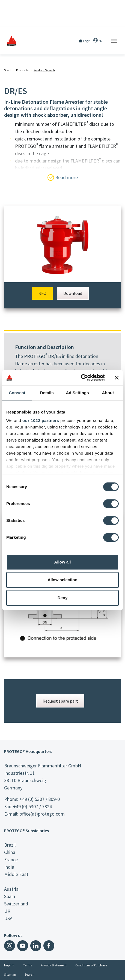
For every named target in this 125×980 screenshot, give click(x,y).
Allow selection (62, 580)
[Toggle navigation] (114, 41)
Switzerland (16, 904)
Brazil (10, 845)
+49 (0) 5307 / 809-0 (40, 799)
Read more (63, 177)
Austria (11, 889)
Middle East (16, 874)
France (11, 860)
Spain (10, 896)
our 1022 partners (41, 420)
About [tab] (108, 393)
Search (29, 974)
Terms (28, 965)
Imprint (9, 965)
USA (8, 918)
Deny (63, 598)
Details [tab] (47, 393)
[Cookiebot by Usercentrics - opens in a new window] (81, 378)
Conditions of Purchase (91, 965)
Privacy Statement (54, 965)
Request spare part (60, 701)
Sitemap (10, 974)
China (10, 852)
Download (73, 293)
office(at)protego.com (42, 814)
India (9, 867)
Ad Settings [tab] (77, 393)
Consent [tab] (17, 393)
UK (7, 911)
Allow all (63, 562)
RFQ (42, 293)
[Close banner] (117, 378)
